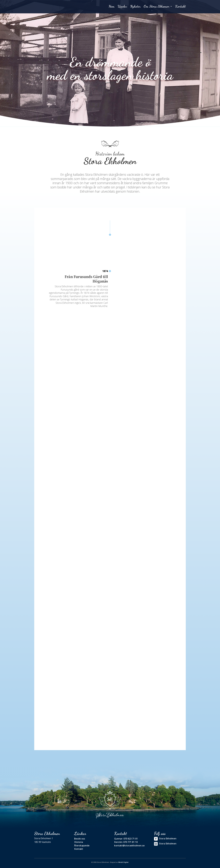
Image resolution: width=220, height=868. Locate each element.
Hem (112, 7)
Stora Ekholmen (165, 839)
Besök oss (80, 838)
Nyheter (135, 7)
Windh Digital (123, 862)
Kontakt (181, 7)
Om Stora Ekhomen (157, 7)
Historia (79, 842)
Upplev (122, 7)
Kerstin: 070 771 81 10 (126, 842)
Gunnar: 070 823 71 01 (126, 838)
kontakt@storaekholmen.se (129, 845)
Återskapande (82, 845)
